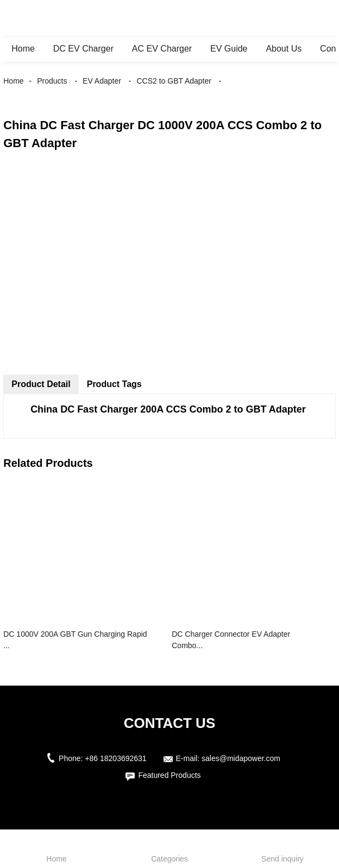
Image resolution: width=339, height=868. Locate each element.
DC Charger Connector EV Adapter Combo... (231, 640)
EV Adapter (102, 81)
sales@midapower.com (241, 758)
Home (23, 49)
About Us (284, 49)
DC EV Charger (83, 49)
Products (52, 81)
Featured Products (169, 775)
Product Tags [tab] (114, 384)
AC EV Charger (162, 49)
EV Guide (229, 49)
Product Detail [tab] (41, 384)
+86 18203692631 (115, 758)
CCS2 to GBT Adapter (174, 81)
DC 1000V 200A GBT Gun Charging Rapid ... (75, 640)
